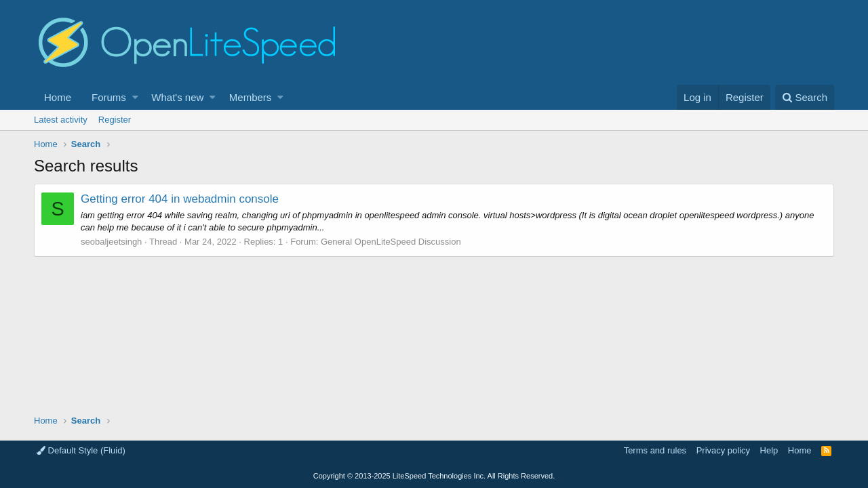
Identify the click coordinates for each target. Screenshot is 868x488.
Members (251, 97)
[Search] (805, 97)
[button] (135, 97)
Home (58, 97)
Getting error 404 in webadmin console (180, 199)
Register (115, 120)
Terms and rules (655, 450)
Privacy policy (723, 450)
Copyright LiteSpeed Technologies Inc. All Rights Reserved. (434, 476)
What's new (177, 97)
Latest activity (61, 120)
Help (769, 450)
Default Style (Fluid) (81, 450)
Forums (109, 97)
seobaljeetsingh (111, 242)
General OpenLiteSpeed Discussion (391, 242)
